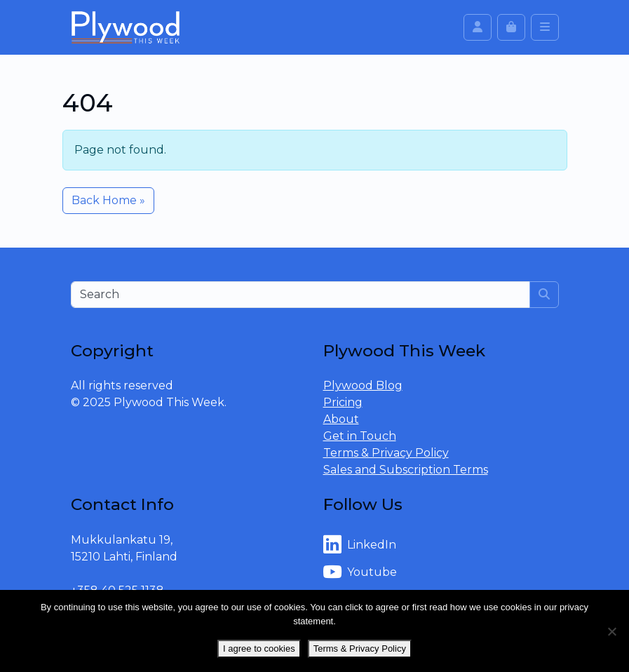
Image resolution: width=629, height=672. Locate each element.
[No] (611, 631)
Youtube (360, 572)
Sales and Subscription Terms (406, 470)
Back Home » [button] (108, 200)
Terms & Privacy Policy (386, 453)
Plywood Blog (363, 385)
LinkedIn (360, 545)
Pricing (343, 402)
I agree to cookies (259, 649)
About (341, 419)
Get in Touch (360, 436)
